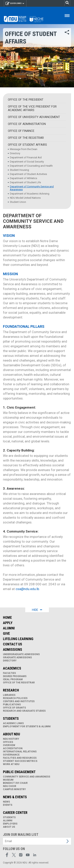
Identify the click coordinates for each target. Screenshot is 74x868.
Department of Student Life (25, 182)
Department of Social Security (27, 162)
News (6, 802)
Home (7, 617)
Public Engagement (19, 772)
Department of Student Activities (28, 174)
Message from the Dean (24, 149)
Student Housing (19, 170)
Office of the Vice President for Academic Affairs (32, 108)
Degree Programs (15, 676)
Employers (10, 824)
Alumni (9, 628)
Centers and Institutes (19, 701)
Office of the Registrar (26, 138)
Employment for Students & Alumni (27, 726)
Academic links (13, 723)
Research (11, 690)
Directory (15, 153)
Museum (8, 780)
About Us (9, 827)
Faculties (9, 673)
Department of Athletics (23, 178)
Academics (12, 668)
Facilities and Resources (20, 758)
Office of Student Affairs (27, 145)
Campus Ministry (14, 789)
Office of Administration (27, 124)
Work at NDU (11, 764)
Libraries (9, 695)
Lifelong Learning (18, 639)
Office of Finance (21, 131)
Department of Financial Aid (26, 157)
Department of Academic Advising (30, 194)
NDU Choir (10, 786)
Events (8, 805)
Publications (12, 705)
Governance (11, 755)
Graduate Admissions (17, 657)
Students (11, 718)
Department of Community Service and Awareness (32, 188)
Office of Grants (14, 708)
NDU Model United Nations (25, 198)
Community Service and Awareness (27, 777)
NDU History (11, 739)
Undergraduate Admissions (21, 654)
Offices (8, 742)
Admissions (13, 649)
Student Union (18, 202)
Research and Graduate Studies (24, 711)
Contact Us (13, 644)
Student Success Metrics (20, 761)
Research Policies (15, 698)
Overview (9, 745)
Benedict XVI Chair (15, 783)
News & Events (15, 797)
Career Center (15, 813)
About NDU (11, 734)
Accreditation (13, 748)
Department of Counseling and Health (31, 166)
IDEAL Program (13, 679)
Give (6, 633)
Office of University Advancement (34, 117)
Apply (8, 623)
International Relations (20, 752)
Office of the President (26, 100)
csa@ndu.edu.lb (27, 589)
